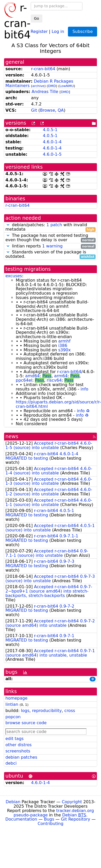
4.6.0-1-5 (52, 154)
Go (37, 18)
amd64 (33, 376)
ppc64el (24, 380)
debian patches (21, 757)
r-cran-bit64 (43, 69)
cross (70, 711)
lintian (12, 704)
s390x (64, 350)
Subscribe (83, 31)
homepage (16, 698)
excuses (14, 276)
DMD (52, 86)
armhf (64, 341)
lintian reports (50, 246)
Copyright (72, 802)
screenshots (18, 751)
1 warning (52, 246)
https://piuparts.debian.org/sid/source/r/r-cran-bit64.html (58, 404)
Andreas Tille (45, 92)
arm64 (61, 376)
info (84, 389)
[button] (8, 225)
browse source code (26, 723)
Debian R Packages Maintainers (39, 83)
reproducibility (47, 711)
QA (61, 110)
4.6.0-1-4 (52, 142)
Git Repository (76, 819)
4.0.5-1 (50, 130)
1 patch (54, 225)
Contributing (51, 824)
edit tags (14, 739)
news (12, 436)
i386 (63, 346)
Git (34, 110)
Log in (58, 31)
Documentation (21, 819)
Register (39, 31)
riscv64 (54, 380)
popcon (13, 717)
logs (25, 711)
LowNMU (67, 86)
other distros (18, 745)
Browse (48, 110)
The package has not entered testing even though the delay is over (50, 238)
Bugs (49, 819)
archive (38, 86)
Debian (13, 802)
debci (11, 763)
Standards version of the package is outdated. (50, 254)
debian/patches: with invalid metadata (50, 227)
